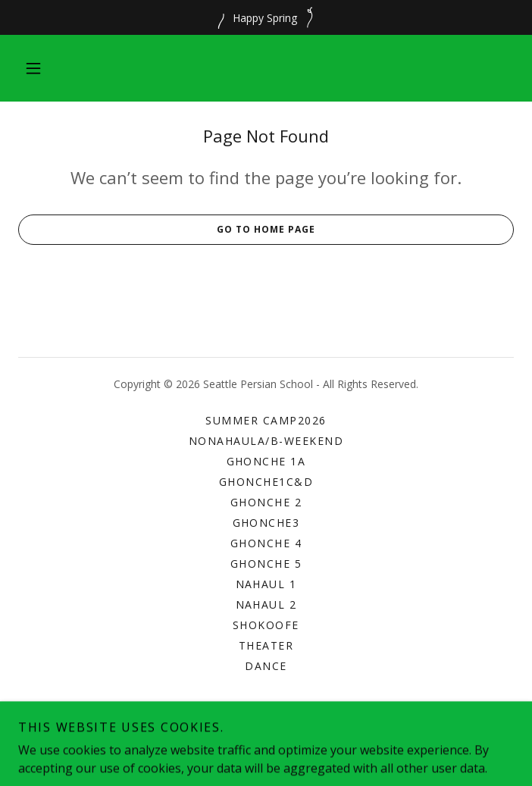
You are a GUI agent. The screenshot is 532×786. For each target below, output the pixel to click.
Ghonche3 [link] (266, 523)
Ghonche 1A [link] (266, 461)
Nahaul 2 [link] (266, 604)
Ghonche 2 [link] (266, 502)
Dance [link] (266, 666)
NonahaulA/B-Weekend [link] (266, 441)
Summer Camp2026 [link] (266, 420)
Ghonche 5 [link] (266, 564)
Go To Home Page (167, 230)
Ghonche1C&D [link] (266, 482)
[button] (33, 68)
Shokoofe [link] (266, 625)
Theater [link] (266, 645)
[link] (266, 753)
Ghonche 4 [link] (266, 543)
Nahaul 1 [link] (266, 584)
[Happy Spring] (266, 17)
